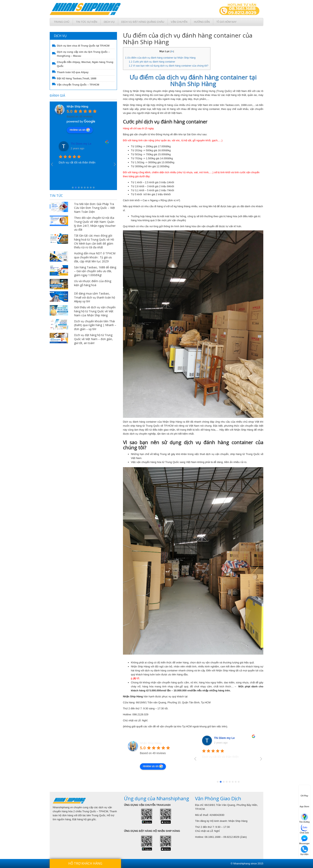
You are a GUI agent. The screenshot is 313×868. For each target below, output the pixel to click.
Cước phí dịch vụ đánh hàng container (152, 62)
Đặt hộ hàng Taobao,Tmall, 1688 (77, 78)
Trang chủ (62, 22)
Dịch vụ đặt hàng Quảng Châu (143, 22)
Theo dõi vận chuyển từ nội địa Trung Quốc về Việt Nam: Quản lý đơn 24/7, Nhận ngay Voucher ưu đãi (95, 224)
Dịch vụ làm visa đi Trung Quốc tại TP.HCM (83, 46)
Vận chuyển (179, 22)
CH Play (304, 792)
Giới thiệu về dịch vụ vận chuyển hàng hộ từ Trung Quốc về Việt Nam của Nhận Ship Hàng (95, 311)
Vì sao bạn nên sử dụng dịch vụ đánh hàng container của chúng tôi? (168, 66)
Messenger (304, 840)
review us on (80, 130)
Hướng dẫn (202, 22)
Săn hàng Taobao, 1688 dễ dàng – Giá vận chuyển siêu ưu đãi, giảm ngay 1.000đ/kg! (95, 271)
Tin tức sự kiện (87, 22)
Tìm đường (304, 818)
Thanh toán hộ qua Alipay (73, 72)
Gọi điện (304, 851)
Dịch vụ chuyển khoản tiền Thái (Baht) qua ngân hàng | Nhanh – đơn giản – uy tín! (95, 325)
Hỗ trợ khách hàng (85, 863)
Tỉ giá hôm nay (226, 22)
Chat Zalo (304, 829)
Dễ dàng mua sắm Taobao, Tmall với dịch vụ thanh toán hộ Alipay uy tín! (95, 297)
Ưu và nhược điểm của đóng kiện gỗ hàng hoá (93, 283)
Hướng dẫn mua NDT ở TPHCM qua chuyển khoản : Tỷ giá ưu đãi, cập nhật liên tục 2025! (95, 257)
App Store (304, 803)
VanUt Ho (77, 144)
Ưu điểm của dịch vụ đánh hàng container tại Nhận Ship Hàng (160, 58)
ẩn (172, 51)
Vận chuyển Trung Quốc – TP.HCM (78, 85)
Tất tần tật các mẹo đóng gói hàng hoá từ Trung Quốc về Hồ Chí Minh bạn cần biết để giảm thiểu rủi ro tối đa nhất (94, 241)
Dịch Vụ (109, 22)
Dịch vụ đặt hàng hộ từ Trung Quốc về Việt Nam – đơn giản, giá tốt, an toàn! (93, 339)
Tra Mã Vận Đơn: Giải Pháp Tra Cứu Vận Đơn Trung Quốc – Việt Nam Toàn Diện (95, 208)
